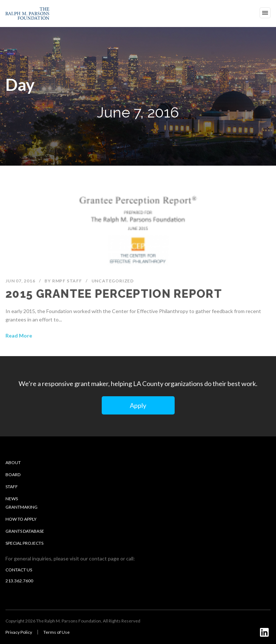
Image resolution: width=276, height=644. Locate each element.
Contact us (19, 570)
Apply (138, 405)
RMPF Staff (67, 281)
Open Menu (265, 13)
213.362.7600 (19, 581)
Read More (19, 336)
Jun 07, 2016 (20, 281)
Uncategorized (113, 281)
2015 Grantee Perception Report (114, 294)
